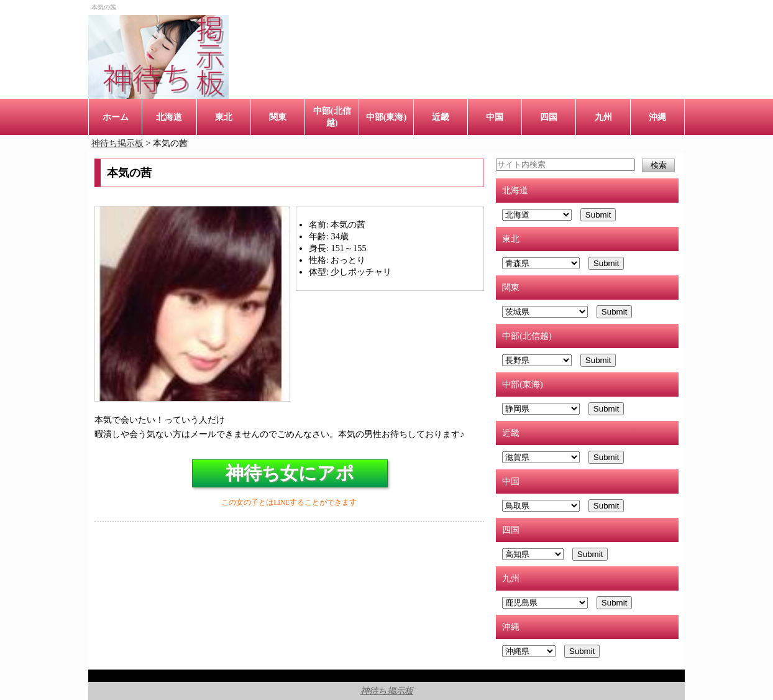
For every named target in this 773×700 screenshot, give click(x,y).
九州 (603, 117)
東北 (224, 117)
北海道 (169, 117)
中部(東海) (386, 117)
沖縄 (657, 117)
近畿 (441, 117)
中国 (495, 117)
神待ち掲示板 (387, 691)
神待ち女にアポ (290, 473)
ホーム (116, 117)
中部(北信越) (332, 117)
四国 (549, 117)
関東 (278, 117)
